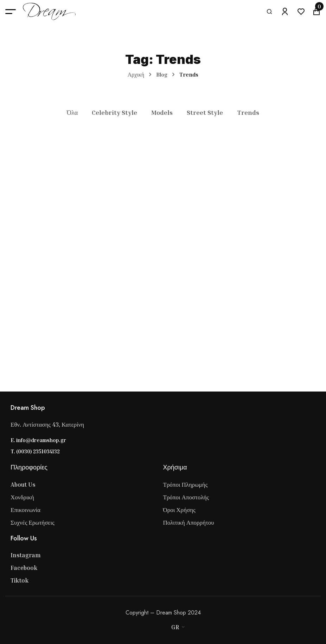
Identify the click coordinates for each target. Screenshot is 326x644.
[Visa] (142, 627)
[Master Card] (149, 627)
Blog (162, 74)
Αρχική (136, 74)
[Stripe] (156, 627)
